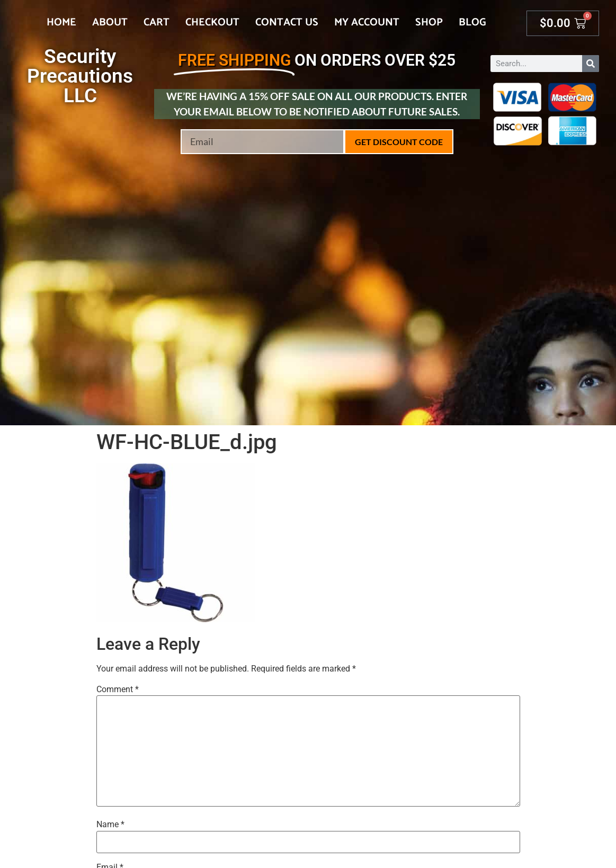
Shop (429, 23)
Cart (157, 23)
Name (110, 825)
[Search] (591, 64)
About (110, 23)
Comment (118, 690)
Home (61, 23)
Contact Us (287, 23)
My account (367, 23)
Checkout (212, 23)
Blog (472, 23)
